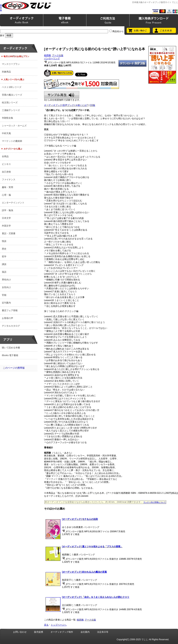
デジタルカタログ (11, 326)
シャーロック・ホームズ (14, 126)
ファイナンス (9, 180)
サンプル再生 (62, 95)
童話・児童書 (9, 233)
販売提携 (39, 632)
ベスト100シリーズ (12, 87)
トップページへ (59, 625)
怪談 (4, 241)
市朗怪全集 (7, 118)
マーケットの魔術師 (12, 141)
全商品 (5, 156)
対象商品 (6, 72)
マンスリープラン (11, 64)
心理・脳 (6, 195)
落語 (4, 272)
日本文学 (6, 218)
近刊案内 (6, 303)
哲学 (4, 257)
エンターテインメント (13, 203)
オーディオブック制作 (62, 632)
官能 (4, 295)
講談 (4, 264)
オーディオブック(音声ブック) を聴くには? (66, 105)
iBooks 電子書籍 (10, 355)
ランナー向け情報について (155, 502)
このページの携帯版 (14, 368)
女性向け (6, 287)
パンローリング (52, 58)
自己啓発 (6, 172)
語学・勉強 (7, 210)
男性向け (6, 280)
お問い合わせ (20, 632)
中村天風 (6, 133)
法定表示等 (103, 632)
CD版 (92, 105)
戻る (46, 625)
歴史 (4, 249)
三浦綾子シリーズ (11, 110)
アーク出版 (58, 55)
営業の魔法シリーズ (12, 95)
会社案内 (85, 632)
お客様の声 (7, 318)
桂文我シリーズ (10, 103)
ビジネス (6, 164)
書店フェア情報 (10, 310)
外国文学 (6, 226)
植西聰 (47, 55)
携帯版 (1, 8)
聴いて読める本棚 (11, 348)
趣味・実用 (7, 187)
